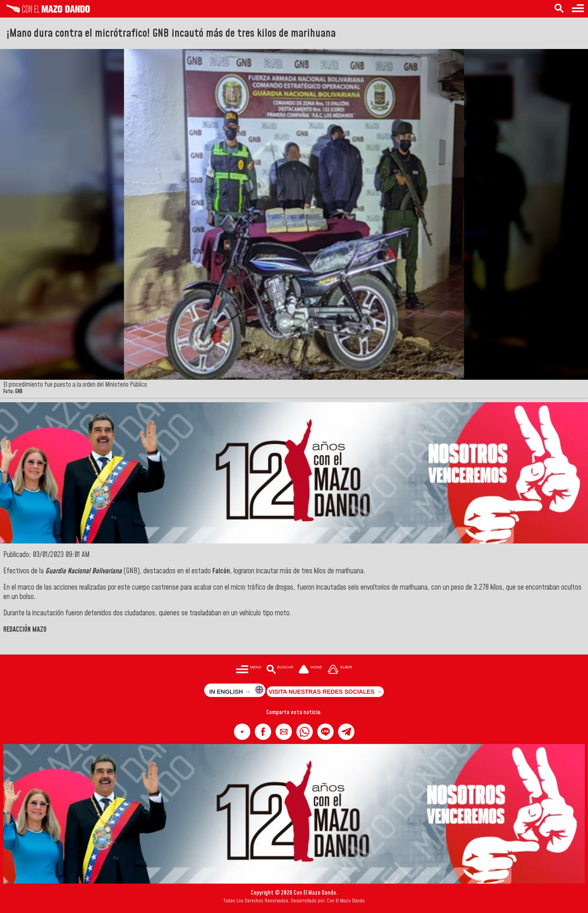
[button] (242, 732)
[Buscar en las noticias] (559, 9)
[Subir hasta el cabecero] (340, 670)
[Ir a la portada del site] (310, 670)
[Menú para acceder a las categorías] (578, 9)
